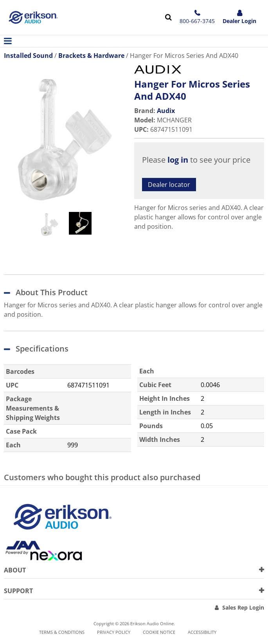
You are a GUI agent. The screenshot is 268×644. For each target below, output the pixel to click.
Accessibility (202, 632)
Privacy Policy (114, 632)
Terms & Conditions (62, 632)
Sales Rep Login (243, 607)
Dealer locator (169, 185)
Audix (166, 111)
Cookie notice (159, 632)
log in (178, 160)
